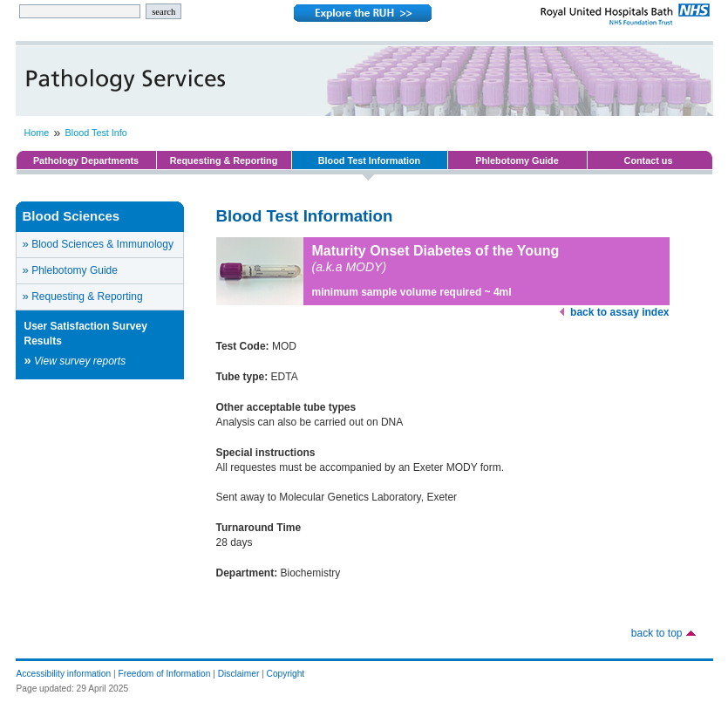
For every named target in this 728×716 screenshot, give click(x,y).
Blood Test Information (369, 160)
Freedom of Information (165, 674)
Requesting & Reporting (224, 160)
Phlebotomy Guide (517, 160)
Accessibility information (64, 674)
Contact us (649, 160)
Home (37, 133)
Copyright (286, 674)
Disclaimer (239, 674)
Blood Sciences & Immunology (98, 244)
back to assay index (619, 312)
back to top (657, 633)
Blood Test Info (96, 133)
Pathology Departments (86, 160)
